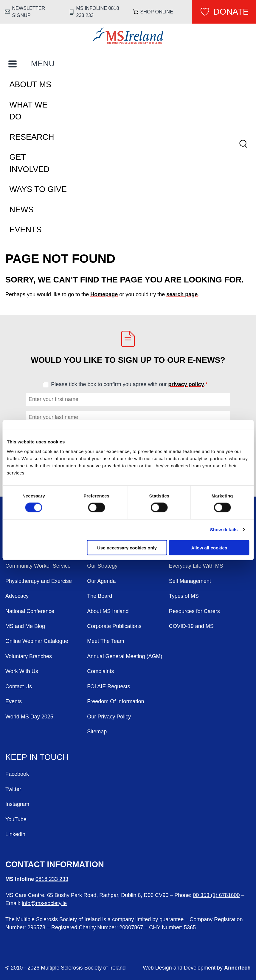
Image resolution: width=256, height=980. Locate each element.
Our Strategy (102, 566)
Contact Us (19, 686)
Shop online (156, 12)
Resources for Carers (194, 611)
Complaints (100, 671)
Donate (231, 12)
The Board (100, 596)
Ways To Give (38, 189)
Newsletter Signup (29, 12)
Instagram (17, 804)
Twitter (13, 789)
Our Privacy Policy (109, 717)
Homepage (104, 294)
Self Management (190, 581)
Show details (224, 530)
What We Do (29, 111)
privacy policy (186, 384)
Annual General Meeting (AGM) (125, 656)
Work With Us (22, 671)
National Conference (30, 611)
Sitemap (97, 732)
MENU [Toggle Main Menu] (43, 64)
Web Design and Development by (197, 968)
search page (182, 294)
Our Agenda (101, 581)
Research (32, 137)
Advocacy (17, 596)
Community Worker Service (38, 566)
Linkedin (15, 834)
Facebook (17, 774)
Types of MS (184, 596)
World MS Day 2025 (29, 717)
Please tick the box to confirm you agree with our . (132, 384)
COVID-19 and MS (191, 626)
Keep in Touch (37, 757)
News (22, 210)
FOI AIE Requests (108, 686)
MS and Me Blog (25, 626)
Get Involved (30, 163)
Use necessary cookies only (127, 547)
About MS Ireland (108, 611)
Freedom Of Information (115, 701)
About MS (31, 85)
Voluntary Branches (29, 656)
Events (26, 230)
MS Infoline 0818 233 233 (97, 12)
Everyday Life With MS (196, 566)
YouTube (16, 819)
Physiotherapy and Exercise (39, 581)
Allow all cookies (209, 547)
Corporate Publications (114, 626)
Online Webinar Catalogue (37, 641)
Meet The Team (105, 641)
